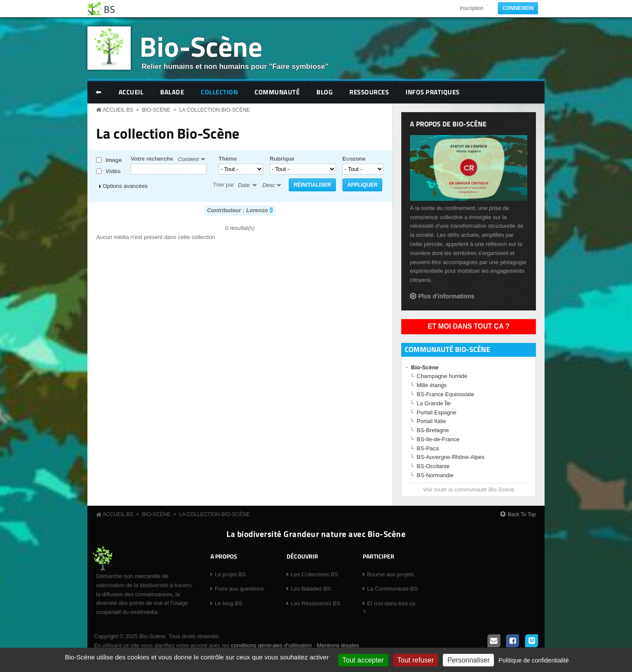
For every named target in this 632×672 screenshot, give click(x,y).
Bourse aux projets (390, 574)
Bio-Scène (201, 46)
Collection (219, 92)
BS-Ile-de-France (438, 439)
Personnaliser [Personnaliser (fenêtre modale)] (468, 660)
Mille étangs (432, 385)
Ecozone (354, 159)
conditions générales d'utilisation (271, 645)
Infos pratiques (433, 92)
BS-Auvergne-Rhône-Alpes (451, 457)
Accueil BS (118, 110)
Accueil (131, 92)
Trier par (224, 185)
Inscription (472, 8)
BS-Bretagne (433, 430)
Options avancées (125, 186)
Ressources (369, 92)
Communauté (277, 92)
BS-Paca (428, 448)
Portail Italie (432, 421)
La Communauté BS (392, 589)
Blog (324, 92)
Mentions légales (338, 645)
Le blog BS (229, 603)
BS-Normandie (435, 475)
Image (114, 160)
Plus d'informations (446, 296)
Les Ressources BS (316, 603)
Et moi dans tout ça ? (469, 326)
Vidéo (113, 171)
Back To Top (522, 514)
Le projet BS (230, 574)
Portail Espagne (437, 412)
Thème (228, 159)
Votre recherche (152, 159)
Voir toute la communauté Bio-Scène (469, 489)
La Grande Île (434, 403)
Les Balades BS (311, 589)
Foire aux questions (239, 589)
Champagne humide (442, 376)
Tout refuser (416, 660)
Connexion (518, 8)
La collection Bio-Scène (214, 110)
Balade (172, 92)
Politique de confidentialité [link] (534, 660)
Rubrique (282, 159)
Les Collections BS (314, 574)
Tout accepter (363, 660)
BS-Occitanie (433, 466)
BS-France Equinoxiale (446, 394)
